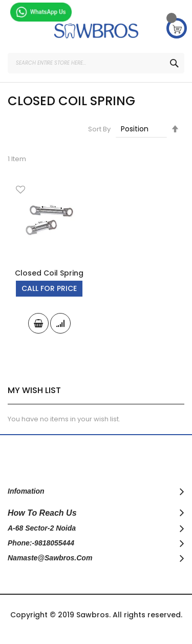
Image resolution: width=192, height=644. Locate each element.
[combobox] (96, 63)
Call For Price (49, 288)
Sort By (99, 129)
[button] (20, 191)
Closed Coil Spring (49, 273)
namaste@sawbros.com (50, 558)
